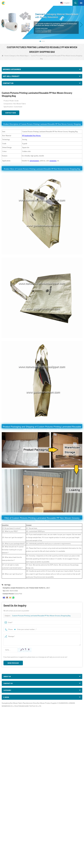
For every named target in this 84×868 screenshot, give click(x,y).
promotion (53, 161)
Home (5, 56)
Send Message (13, 663)
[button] (40, 41)
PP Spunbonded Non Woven (32, 136)
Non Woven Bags (22, 56)
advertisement (34, 161)
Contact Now (11, 113)
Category (13, 56)
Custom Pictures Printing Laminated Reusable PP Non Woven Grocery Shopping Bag (41, 616)
